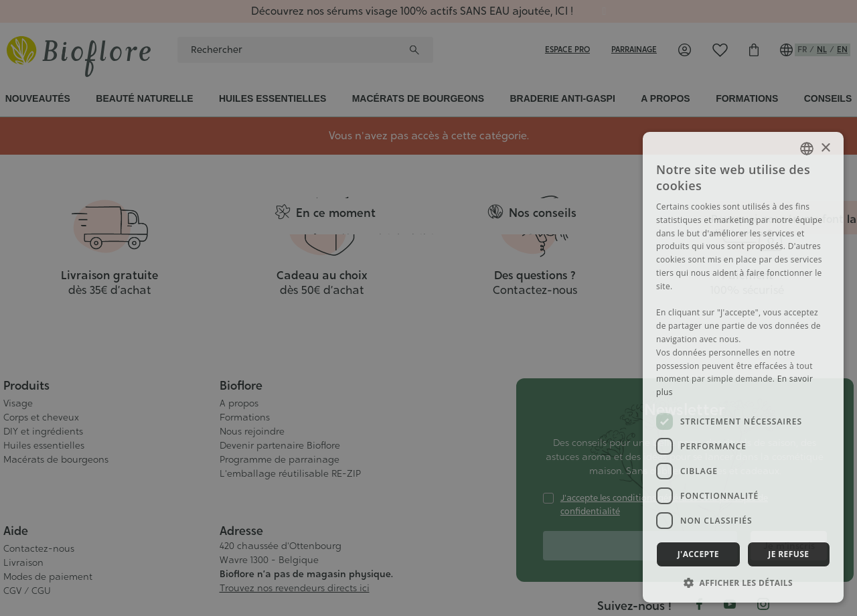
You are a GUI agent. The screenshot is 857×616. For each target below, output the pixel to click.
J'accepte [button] (698, 554)
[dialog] (428, 308)
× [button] (825, 148)
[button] (743, 583)
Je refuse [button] (788, 554)
